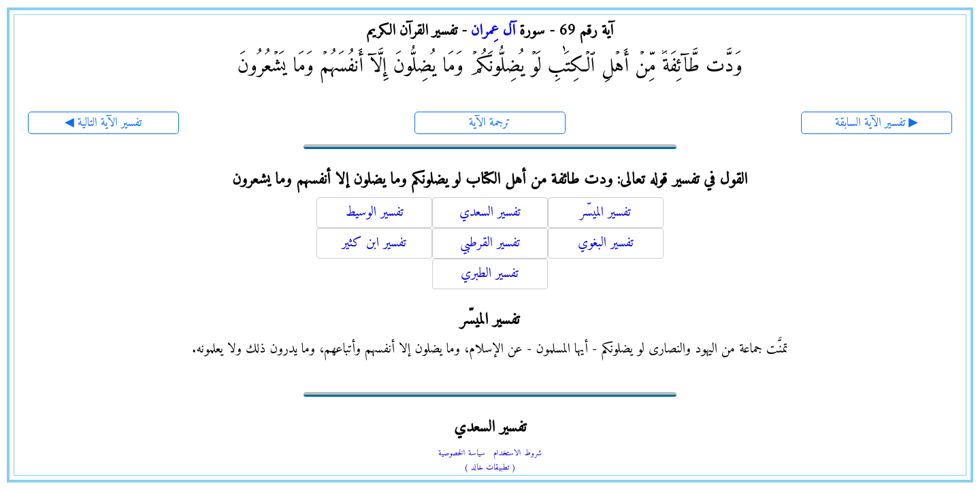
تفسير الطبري (490, 274)
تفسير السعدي (490, 213)
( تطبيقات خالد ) (490, 468)
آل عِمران (493, 31)
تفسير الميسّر (605, 213)
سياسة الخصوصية (462, 454)
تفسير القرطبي (490, 243)
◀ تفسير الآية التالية (103, 123)
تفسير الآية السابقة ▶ (877, 123)
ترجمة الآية (490, 123)
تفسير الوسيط (374, 213)
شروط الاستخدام (518, 454)
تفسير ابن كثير (374, 243)
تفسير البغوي (606, 243)
